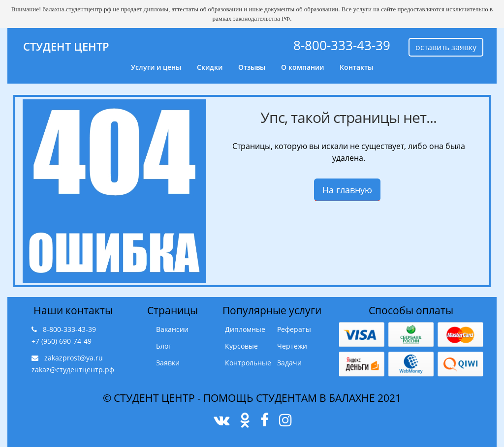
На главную (347, 190)
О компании (302, 67)
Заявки (168, 363)
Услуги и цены (156, 67)
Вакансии (172, 329)
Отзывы (252, 67)
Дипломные (245, 329)
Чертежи (292, 346)
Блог (164, 346)
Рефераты (294, 329)
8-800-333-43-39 (342, 45)
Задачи (289, 363)
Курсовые (241, 346)
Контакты (356, 67)
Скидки (210, 67)
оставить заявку (446, 47)
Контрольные (248, 363)
